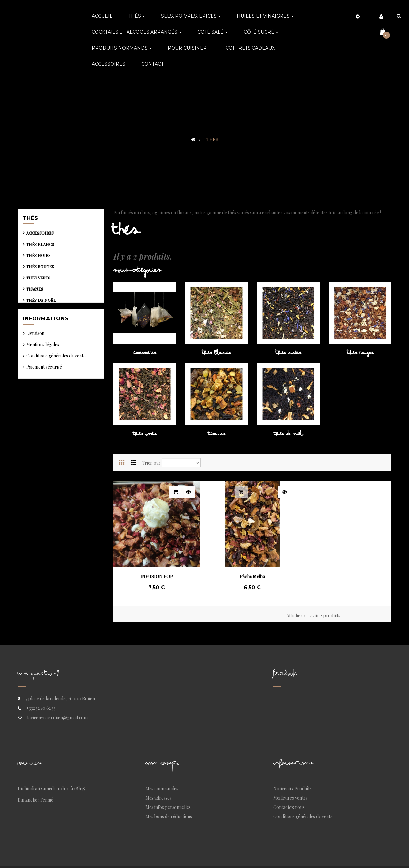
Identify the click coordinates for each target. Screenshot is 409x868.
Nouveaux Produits (292, 789)
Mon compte (163, 765)
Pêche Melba (252, 577)
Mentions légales (43, 363)
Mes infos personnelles (168, 807)
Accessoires (40, 235)
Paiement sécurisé (44, 386)
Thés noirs (38, 257)
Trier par (151, 463)
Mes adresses (158, 798)
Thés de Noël (41, 302)
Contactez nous (289, 807)
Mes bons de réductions (169, 816)
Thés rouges (40, 268)
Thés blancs (40, 246)
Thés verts (38, 280)
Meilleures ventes (290, 798)
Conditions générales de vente (56, 375)
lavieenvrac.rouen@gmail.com (57, 718)
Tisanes (35, 291)
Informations (46, 335)
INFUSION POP (157, 577)
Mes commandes (162, 789)
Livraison (35, 352)
